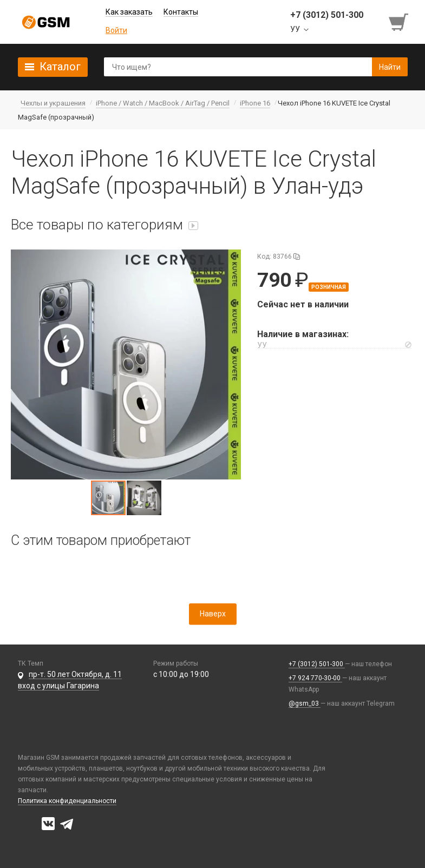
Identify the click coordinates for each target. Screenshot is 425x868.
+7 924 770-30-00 (315, 678)
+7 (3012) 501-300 (317, 664)
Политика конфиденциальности (67, 801)
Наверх (213, 614)
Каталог (60, 67)
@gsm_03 (305, 703)
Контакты (181, 12)
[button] (126, 364)
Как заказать (129, 12)
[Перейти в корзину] (400, 22)
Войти (116, 30)
